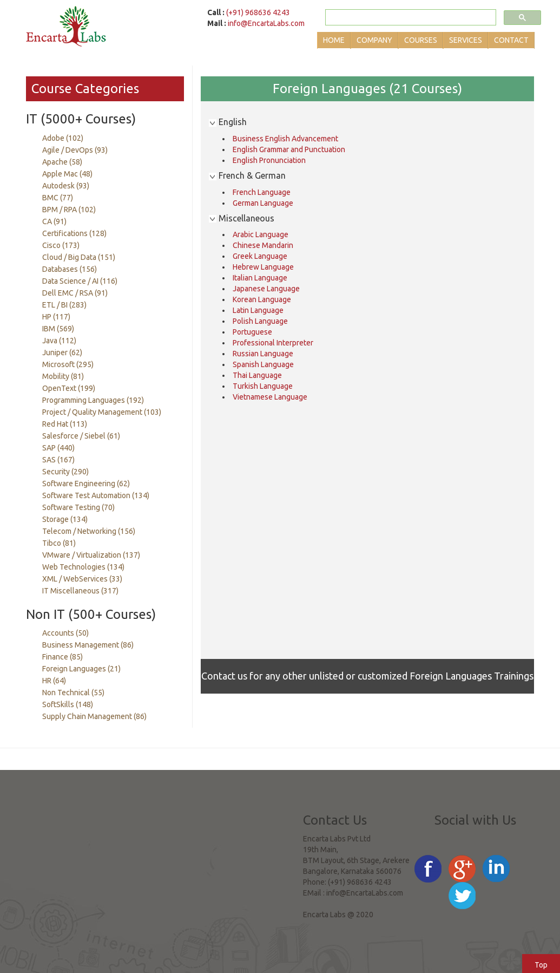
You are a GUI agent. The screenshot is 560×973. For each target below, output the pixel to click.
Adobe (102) (63, 138)
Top (541, 965)
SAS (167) (58, 460)
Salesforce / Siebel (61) (81, 436)
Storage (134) (65, 519)
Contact (511, 40)
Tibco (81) (59, 543)
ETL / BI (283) (64, 305)
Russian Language (263, 354)
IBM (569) (58, 329)
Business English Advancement (285, 139)
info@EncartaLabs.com (266, 23)
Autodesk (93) (66, 186)
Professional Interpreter (273, 343)
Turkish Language (263, 386)
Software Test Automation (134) (96, 495)
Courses (421, 40)
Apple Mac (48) (67, 174)
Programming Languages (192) (93, 400)
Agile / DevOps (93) (75, 150)
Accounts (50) (65, 633)
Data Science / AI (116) (80, 281)
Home (334, 40)
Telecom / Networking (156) (89, 531)
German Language (263, 203)
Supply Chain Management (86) (94, 716)
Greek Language (260, 256)
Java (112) (59, 341)
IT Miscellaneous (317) (80, 591)
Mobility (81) (63, 376)
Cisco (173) (61, 245)
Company (374, 40)
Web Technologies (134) (83, 567)
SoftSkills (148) (68, 704)
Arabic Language (261, 234)
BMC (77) (58, 198)
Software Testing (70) (78, 507)
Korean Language (262, 299)
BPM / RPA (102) (69, 210)
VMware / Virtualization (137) (91, 555)
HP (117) (56, 317)
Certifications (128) (74, 233)
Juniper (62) (62, 352)
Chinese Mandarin (263, 245)
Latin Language (258, 310)
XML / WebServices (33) (82, 579)
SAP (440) (58, 448)
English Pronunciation (269, 160)
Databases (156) (70, 269)
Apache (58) (62, 162)
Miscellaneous (242, 218)
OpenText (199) (69, 388)
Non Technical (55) (73, 693)
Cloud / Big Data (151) (79, 257)
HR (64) (54, 681)
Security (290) (65, 472)
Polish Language (260, 321)
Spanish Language (263, 364)
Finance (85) (62, 657)
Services (466, 40)
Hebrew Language (263, 267)
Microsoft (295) (68, 364)
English (228, 122)
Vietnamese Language (270, 397)
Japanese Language (266, 289)
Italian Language (260, 278)
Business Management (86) (88, 645)
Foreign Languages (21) (81, 669)
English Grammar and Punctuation (289, 149)
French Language (262, 192)
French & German (247, 175)
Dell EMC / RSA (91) (75, 293)
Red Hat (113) (65, 424)
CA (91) (54, 221)
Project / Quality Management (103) (102, 412)
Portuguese (252, 332)
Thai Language (257, 375)
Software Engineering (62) (86, 484)
